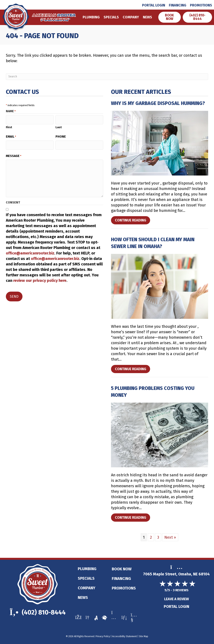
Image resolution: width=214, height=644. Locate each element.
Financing (178, 5)
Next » (170, 537)
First (9, 126)
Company (130, 17)
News (147, 17)
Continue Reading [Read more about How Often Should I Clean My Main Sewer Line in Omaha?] (132, 370)
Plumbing (91, 17)
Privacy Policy (103, 636)
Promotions (201, 5)
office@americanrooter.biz (30, 250)
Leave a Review (176, 599)
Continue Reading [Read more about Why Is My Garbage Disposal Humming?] (132, 221)
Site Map (144, 636)
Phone (61, 135)
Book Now (122, 569)
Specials (111, 17)
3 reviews (181, 590)
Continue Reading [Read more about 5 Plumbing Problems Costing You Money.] (132, 518)
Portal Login (154, 5)
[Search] (107, 77)
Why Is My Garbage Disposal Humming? (158, 103)
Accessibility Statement (124, 636)
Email (11, 135)
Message (14, 153)
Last (59, 126)
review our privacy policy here (40, 277)
